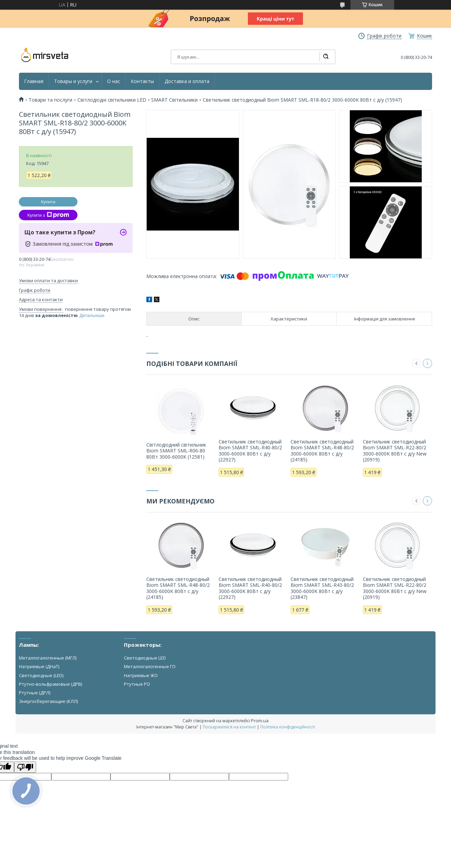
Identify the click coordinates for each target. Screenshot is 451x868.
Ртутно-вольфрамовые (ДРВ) (50, 684)
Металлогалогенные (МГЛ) (48, 658)
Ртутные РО (137, 684)
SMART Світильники (174, 100)
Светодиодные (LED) (41, 675)
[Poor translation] (25, 767)
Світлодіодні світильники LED (112, 100)
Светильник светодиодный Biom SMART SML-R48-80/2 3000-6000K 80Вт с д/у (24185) (322, 451)
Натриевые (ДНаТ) (39, 666)
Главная (34, 81)
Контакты (142, 81)
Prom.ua (260, 721)
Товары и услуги (73, 81)
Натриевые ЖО (141, 675)
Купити (48, 202)
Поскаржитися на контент (229, 727)
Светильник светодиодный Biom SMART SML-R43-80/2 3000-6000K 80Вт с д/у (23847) (322, 588)
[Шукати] (326, 57)
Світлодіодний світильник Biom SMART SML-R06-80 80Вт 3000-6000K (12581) (176, 451)
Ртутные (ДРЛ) (35, 693)
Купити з (48, 215)
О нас (114, 81)
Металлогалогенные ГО (150, 666)
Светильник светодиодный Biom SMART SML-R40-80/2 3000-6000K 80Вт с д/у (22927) (250, 451)
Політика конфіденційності (288, 727)
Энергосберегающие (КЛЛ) (48, 701)
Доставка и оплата (187, 81)
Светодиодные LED (145, 658)
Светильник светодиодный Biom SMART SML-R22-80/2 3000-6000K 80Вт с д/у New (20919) (395, 451)
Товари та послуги (50, 100)
